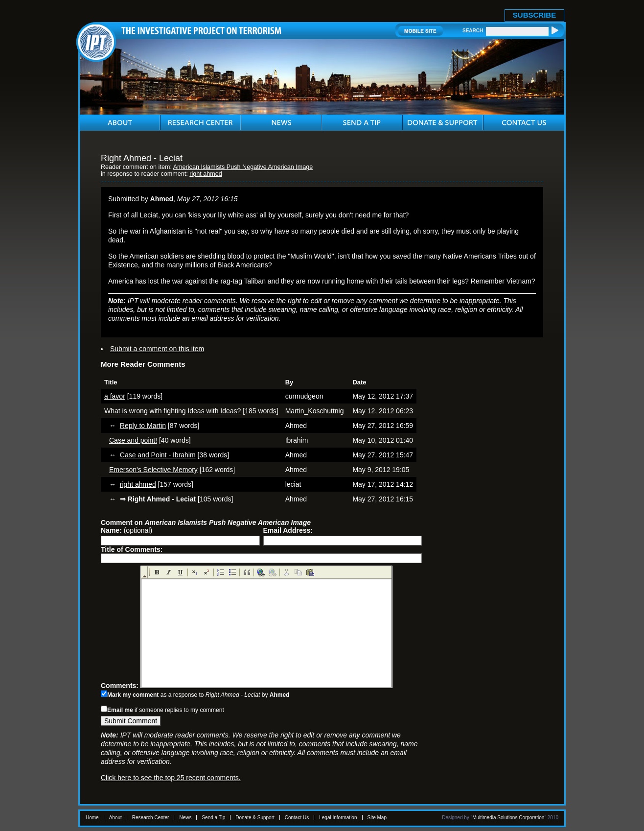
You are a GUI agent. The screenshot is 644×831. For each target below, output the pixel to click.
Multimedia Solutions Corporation (508, 818)
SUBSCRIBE (534, 15)
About (115, 818)
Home (92, 818)
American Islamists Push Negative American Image (243, 167)
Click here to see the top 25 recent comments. (171, 778)
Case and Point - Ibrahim (158, 455)
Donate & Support (255, 818)
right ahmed (206, 174)
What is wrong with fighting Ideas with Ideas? (172, 411)
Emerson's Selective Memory (153, 470)
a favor (115, 396)
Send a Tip (213, 818)
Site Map (377, 818)
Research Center (151, 818)
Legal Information (338, 818)
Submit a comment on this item (157, 349)
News (185, 818)
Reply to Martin (143, 426)
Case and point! (133, 440)
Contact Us (297, 818)
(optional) (126, 530)
